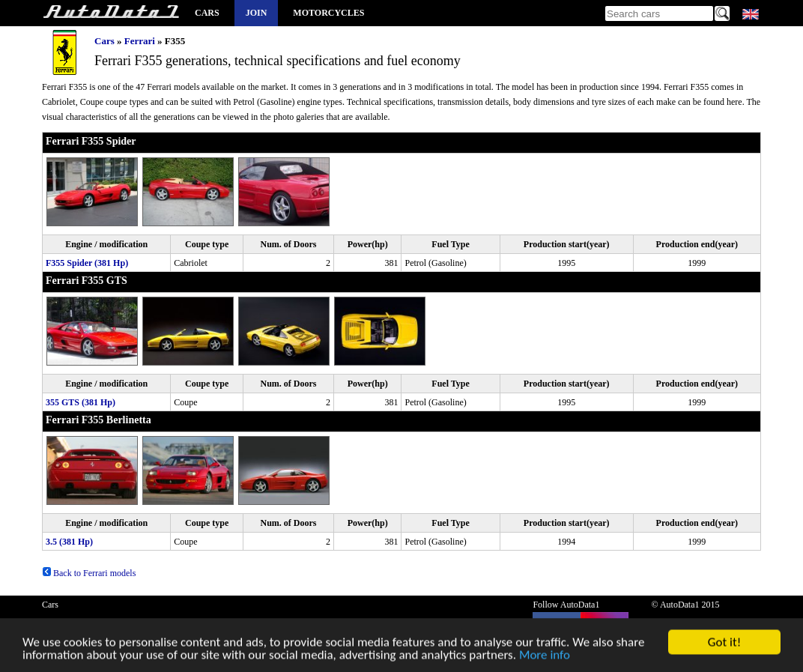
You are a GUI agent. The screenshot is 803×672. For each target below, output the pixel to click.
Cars (207, 13)
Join (257, 13)
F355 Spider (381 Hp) (87, 263)
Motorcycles (328, 13)
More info (545, 657)
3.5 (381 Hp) (69, 542)
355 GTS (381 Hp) (81, 402)
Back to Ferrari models (89, 573)
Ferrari (140, 41)
